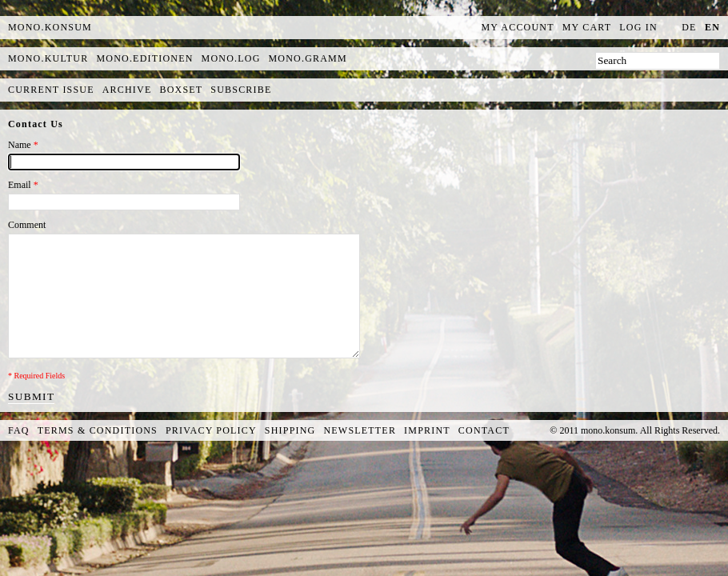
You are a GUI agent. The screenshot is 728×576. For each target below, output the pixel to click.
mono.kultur (48, 58)
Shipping (290, 430)
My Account (518, 27)
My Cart (587, 27)
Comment (27, 225)
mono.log (231, 58)
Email (23, 185)
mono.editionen (144, 58)
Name (23, 145)
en (712, 27)
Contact (484, 430)
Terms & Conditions (98, 430)
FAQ (19, 430)
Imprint (427, 430)
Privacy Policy (211, 430)
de (689, 27)
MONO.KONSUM (50, 27)
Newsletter (360, 430)
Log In (638, 27)
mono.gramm (308, 58)
